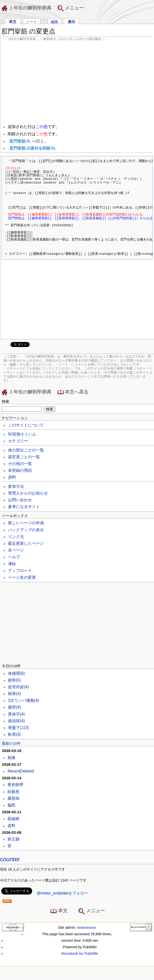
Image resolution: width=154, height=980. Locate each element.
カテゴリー (18, 441)
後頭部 (16, 721)
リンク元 (16, 537)
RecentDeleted (21, 771)
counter (10, 859)
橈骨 (14, 694)
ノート (32, 21)
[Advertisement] (77, 82)
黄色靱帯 (15, 785)
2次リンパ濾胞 (23, 700)
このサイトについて (26, 425)
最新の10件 (11, 743)
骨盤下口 (18, 728)
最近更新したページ (26, 543)
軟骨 (14, 734)
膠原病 (13, 798)
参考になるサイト (24, 507)
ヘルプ (14, 557)
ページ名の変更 (22, 577)
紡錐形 (13, 792)
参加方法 (16, 486)
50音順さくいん (22, 434)
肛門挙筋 (18, 141)
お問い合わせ (20, 500)
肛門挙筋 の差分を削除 (30, 148)
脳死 (11, 805)
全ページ (16, 550)
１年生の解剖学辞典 (27, 8)
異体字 (16, 714)
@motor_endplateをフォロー (62, 893)
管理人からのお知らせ (28, 493)
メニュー (71, 8)
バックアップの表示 (26, 530)
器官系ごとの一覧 (24, 457)
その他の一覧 (20, 464)
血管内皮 (18, 687)
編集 (55, 21)
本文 (13, 21)
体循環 (16, 673)
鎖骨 (14, 680)
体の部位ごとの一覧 (26, 450)
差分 (72, 21)
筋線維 (13, 819)
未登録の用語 (20, 470)
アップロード (20, 571)
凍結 (12, 564)
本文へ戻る (73, 392)
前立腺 (13, 839)
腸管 (14, 707)
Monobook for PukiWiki (80, 953)
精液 (11, 758)
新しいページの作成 (26, 523)
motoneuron (87, 927)
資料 (12, 477)
